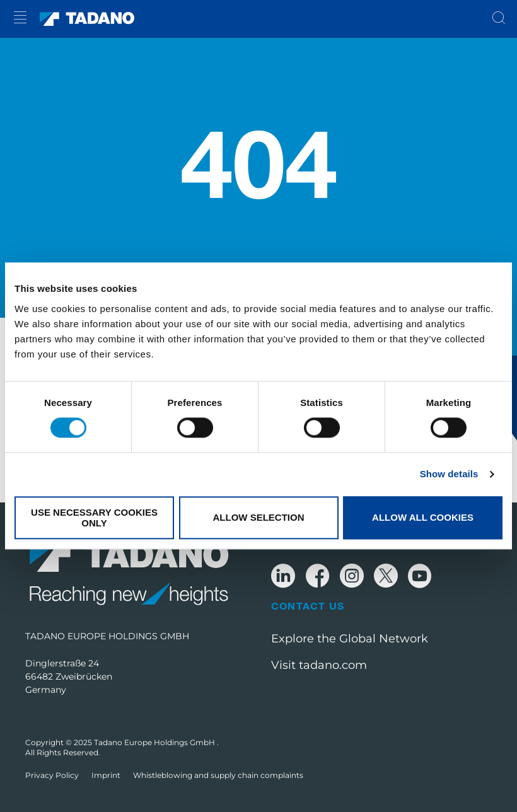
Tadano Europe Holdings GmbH (155, 742)
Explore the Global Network (350, 639)
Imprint (106, 775)
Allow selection (259, 518)
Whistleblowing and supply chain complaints (218, 775)
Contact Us (308, 606)
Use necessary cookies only (94, 518)
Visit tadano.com (319, 665)
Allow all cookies (423, 518)
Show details (449, 474)
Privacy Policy (52, 775)
